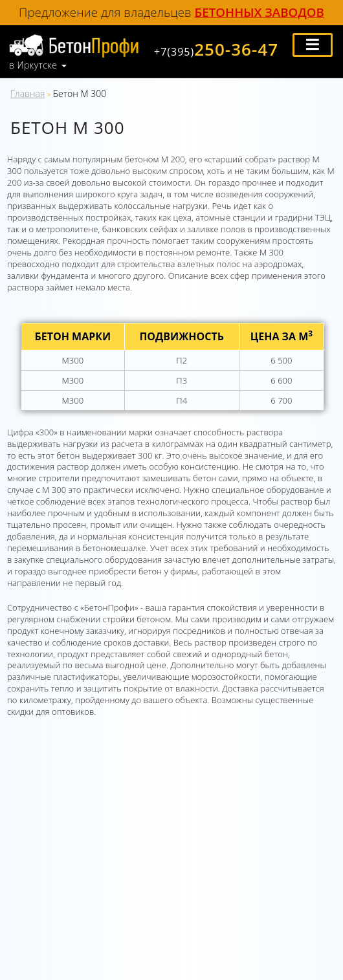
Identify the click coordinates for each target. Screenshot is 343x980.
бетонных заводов (260, 12)
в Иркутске (33, 65)
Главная (28, 93)
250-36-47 (216, 49)
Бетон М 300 (80, 93)
